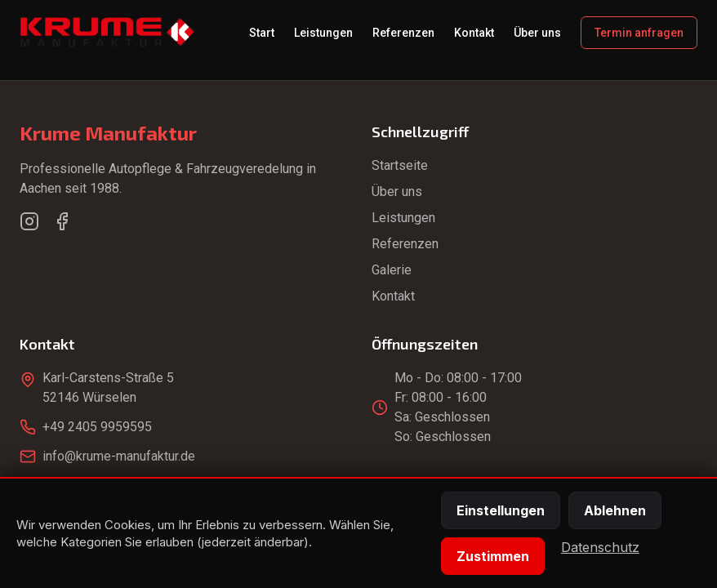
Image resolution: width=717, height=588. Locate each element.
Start (262, 33)
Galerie (392, 270)
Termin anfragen (639, 33)
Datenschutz (600, 547)
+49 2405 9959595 (97, 427)
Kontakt (474, 33)
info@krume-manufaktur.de (119, 456)
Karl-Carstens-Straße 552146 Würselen (108, 388)
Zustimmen (493, 556)
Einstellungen (501, 510)
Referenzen (403, 33)
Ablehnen (615, 510)
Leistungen (323, 33)
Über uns (537, 33)
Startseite (400, 165)
